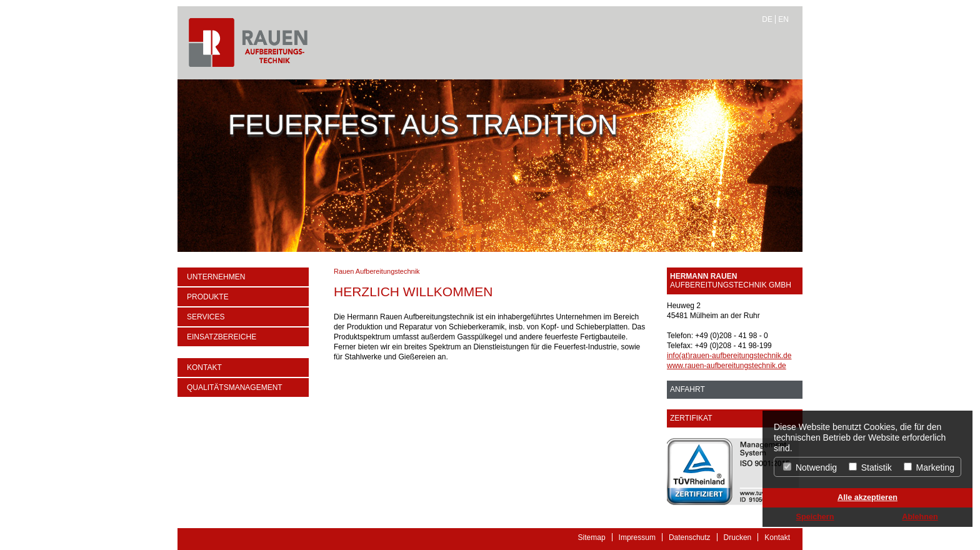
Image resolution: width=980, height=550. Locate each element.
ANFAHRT (687, 389)
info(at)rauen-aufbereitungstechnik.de (729, 356)
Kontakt (204, 367)
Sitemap (592, 537)
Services (206, 317)
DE (767, 19)
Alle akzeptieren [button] (867, 497)
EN (783, 19)
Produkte (208, 297)
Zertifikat (691, 418)
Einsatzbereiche (222, 337)
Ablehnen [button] (920, 517)
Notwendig (810, 467)
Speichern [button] (815, 517)
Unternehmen (216, 277)
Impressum (637, 537)
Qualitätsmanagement (235, 387)
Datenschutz (690, 537)
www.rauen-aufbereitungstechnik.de (727, 366)
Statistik (870, 467)
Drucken (738, 537)
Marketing (929, 467)
